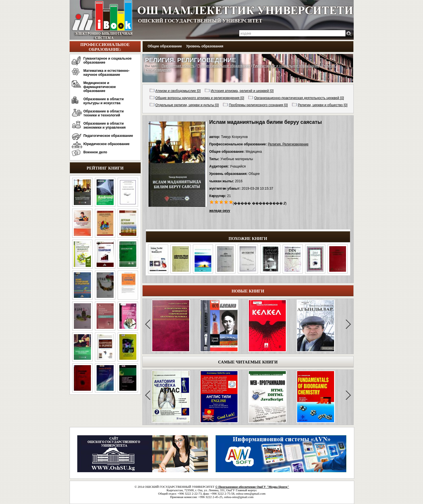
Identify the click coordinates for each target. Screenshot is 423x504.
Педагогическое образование (108, 136)
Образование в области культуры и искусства (104, 101)
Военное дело (95, 152)
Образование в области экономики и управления (105, 126)
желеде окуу (220, 211)
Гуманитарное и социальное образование (108, 60)
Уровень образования (205, 46)
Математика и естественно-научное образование (107, 73)
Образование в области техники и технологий (104, 113)
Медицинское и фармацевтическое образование (100, 87)
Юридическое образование (107, 144)
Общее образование (165, 46)
